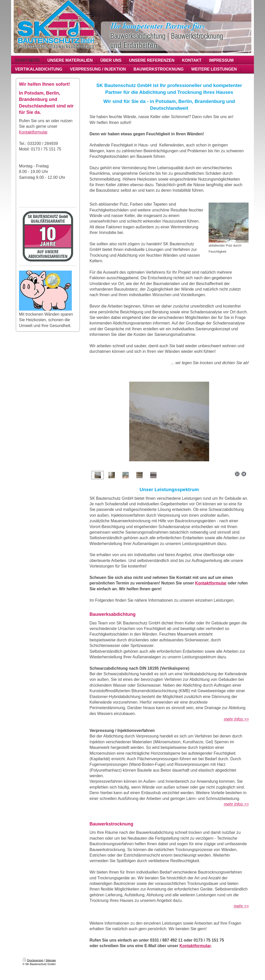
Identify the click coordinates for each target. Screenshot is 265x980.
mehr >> (241, 906)
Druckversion (33, 960)
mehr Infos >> (236, 804)
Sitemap (51, 960)
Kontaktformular (33, 132)
